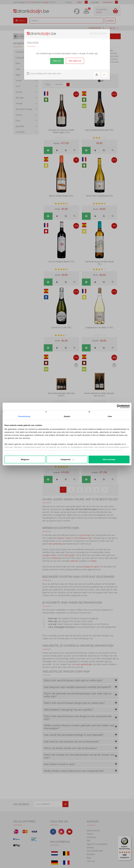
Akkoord (57, 61)
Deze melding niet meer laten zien (46, 73)
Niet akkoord (75, 61)
